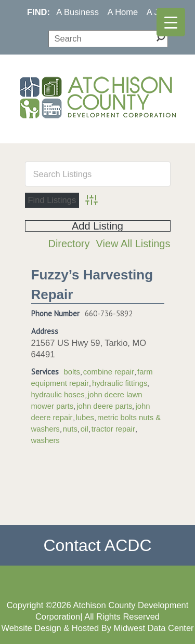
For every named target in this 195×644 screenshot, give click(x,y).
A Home (123, 12)
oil (84, 429)
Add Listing (97, 226)
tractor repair (113, 429)
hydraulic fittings (120, 383)
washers (45, 440)
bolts (72, 372)
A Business (77, 12)
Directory (69, 244)
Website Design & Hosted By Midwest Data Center (97, 628)
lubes (85, 418)
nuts (70, 429)
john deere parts (104, 406)
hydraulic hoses (58, 395)
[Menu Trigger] (171, 22)
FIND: (38, 12)
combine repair (109, 372)
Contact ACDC (97, 545)
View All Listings (133, 244)
